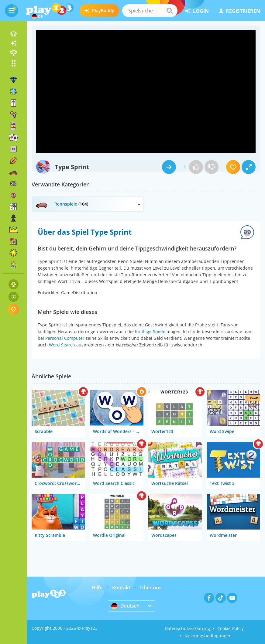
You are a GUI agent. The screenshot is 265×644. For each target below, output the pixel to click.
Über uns (151, 588)
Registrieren (240, 11)
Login (197, 11)
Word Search (62, 345)
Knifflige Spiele (150, 331)
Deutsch (125, 606)
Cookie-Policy (231, 628)
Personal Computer (65, 338)
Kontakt (121, 588)
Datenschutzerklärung (187, 628)
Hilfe (97, 588)
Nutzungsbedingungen (208, 636)
